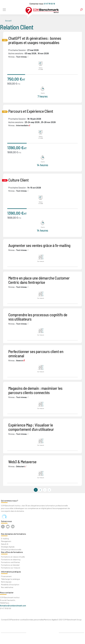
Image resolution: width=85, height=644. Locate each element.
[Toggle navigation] (4, 10)
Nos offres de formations (12, 552)
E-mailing (5, 539)
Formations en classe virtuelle (13, 557)
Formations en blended (10, 565)
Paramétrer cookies (19, 620)
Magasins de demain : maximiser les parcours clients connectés (35, 390)
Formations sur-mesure (11, 568)
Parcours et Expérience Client (31, 111)
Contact (4, 620)
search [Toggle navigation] (81, 10)
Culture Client (18, 180)
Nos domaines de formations (14, 534)
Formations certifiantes (10, 562)
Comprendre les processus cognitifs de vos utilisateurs (38, 317)
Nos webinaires (7, 587)
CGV (9, 620)
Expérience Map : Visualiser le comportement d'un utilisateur (31, 427)
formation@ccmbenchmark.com (13, 606)
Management (6, 541)
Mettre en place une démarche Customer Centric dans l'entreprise (39, 280)
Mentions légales (50, 620)
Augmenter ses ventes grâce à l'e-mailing (39, 245)
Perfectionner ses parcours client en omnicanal (36, 354)
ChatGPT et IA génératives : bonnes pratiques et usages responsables (35, 40)
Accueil (8, 21)
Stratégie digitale (8, 547)
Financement (6, 576)
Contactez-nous (36, 4)
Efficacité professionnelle (11, 549)
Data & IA (5, 544)
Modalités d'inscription (10, 585)
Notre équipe (6, 582)
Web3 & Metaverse (22, 462)
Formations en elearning (11, 559)
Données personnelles (35, 620)
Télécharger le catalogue (10, 579)
